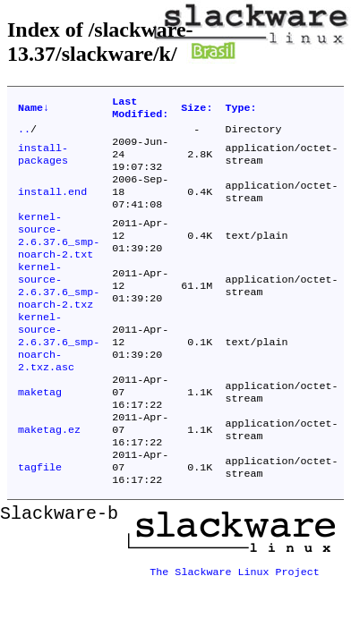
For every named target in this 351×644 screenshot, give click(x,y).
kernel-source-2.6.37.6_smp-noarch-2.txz (59, 313)
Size (197, 110)
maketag (40, 435)
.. (24, 134)
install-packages (43, 163)
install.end (52, 206)
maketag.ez (49, 478)
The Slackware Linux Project (235, 621)
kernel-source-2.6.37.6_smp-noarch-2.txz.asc (59, 377)
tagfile (40, 521)
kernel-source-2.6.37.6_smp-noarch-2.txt (59, 256)
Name (34, 110)
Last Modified (140, 110)
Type (240, 110)
